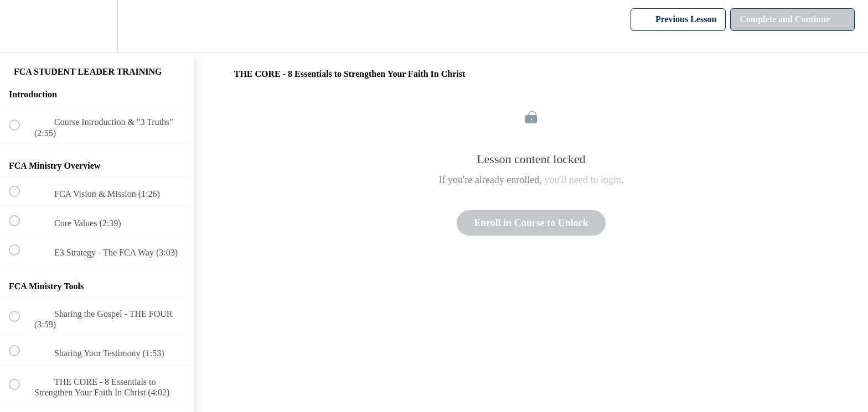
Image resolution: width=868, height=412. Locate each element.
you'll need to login (583, 180)
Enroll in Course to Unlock (531, 223)
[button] (20, 26)
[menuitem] (97, 26)
